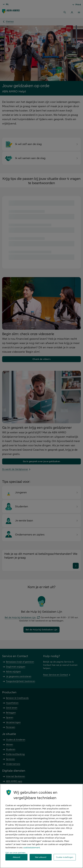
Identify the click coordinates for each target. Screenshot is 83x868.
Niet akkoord (41, 857)
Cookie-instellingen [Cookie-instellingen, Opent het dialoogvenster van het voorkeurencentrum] (65, 857)
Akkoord (16, 857)
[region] (41, 826)
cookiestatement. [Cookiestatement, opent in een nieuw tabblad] (32, 848)
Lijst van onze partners (15, 853)
